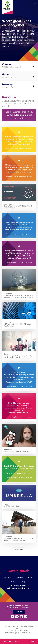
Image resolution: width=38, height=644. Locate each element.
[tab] (19, 641)
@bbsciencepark (24, 227)
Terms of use (14, 631)
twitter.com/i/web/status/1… (21, 230)
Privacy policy (23, 631)
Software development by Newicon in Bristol (19, 633)
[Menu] (35, 3)
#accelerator (22, 139)
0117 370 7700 (20, 586)
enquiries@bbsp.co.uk (21, 588)
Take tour (19, 612)
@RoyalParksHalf (12, 167)
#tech (15, 139)
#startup (30, 139)
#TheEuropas (20, 142)
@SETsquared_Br (25, 137)
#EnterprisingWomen (24, 375)
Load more (19, 549)
